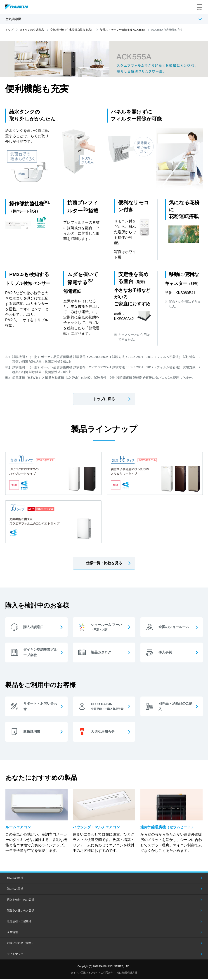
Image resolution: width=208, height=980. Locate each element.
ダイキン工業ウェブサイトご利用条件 (92, 974)
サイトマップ (15, 955)
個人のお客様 (15, 879)
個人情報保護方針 (127, 974)
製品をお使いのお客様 (21, 912)
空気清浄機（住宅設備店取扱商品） (72, 30)
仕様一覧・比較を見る (104, 563)
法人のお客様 (15, 890)
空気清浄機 (13, 19)
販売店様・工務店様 (19, 923)
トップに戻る (104, 399)
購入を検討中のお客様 (21, 901)
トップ (9, 30)
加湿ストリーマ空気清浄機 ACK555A (122, 30)
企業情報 (12, 934)
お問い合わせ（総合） (21, 944)
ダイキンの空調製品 (32, 30)
